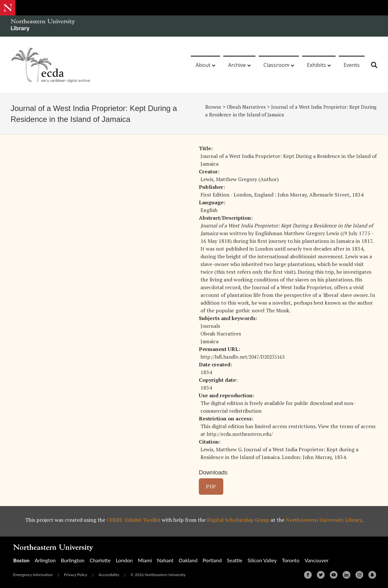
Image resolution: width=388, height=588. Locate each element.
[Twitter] (321, 575)
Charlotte (100, 560)
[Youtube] (334, 575)
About (203, 65)
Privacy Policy (76, 575)
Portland (212, 560)
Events (352, 65)
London (124, 560)
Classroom (276, 65)
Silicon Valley (262, 560)
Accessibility (109, 575)
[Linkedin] (346, 575)
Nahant (165, 560)
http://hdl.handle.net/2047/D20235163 (246, 357)
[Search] (372, 65)
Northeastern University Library (327, 520)
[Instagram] (359, 575)
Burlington (73, 560)
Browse (214, 107)
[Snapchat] (372, 575)
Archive (237, 65)
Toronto (291, 560)
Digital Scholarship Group (238, 520)
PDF (211, 486)
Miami (145, 560)
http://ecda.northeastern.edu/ (242, 434)
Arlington (45, 560)
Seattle (235, 560)
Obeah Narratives (248, 107)
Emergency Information (33, 575)
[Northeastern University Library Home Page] (43, 26)
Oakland (188, 560)
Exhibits (316, 65)
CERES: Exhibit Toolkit (131, 520)
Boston (21, 560)
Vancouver (317, 560)
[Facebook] (308, 575)
